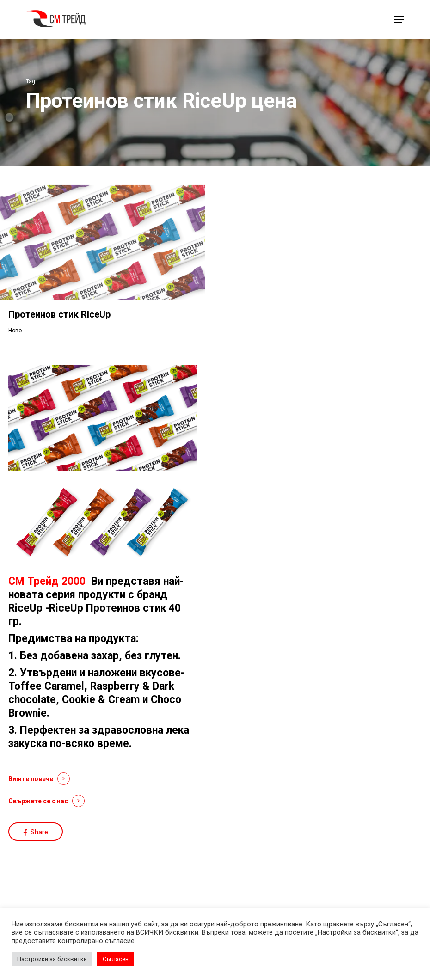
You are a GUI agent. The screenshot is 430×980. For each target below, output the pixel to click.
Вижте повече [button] (31, 779)
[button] (399, 19)
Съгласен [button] (116, 959)
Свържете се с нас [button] (38, 801)
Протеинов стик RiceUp (59, 314)
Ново (15, 331)
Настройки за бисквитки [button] (52, 959)
